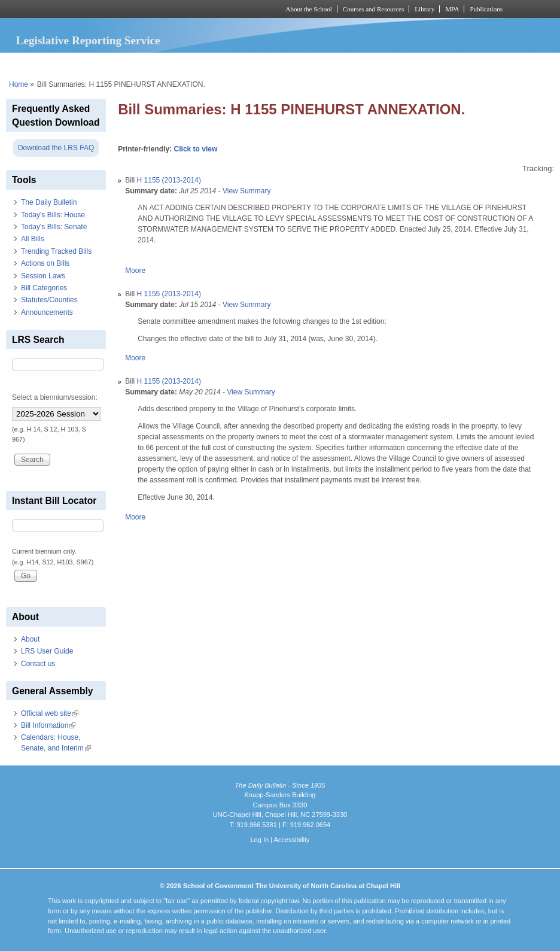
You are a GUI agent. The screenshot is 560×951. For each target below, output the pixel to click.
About (30, 639)
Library (424, 9)
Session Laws (43, 276)
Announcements (47, 312)
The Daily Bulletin (49, 202)
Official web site (50, 713)
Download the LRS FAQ (56, 148)
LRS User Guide (47, 651)
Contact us (38, 664)
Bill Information (48, 725)
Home (19, 84)
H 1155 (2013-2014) (169, 180)
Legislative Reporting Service (88, 40)
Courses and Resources (373, 9)
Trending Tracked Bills (56, 251)
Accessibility (291, 840)
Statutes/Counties (49, 300)
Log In (259, 840)
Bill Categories (44, 288)
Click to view (196, 149)
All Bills (33, 239)
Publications (486, 9)
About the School (309, 9)
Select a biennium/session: (55, 397)
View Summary (246, 191)
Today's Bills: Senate (54, 227)
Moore (135, 271)
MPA (452, 9)
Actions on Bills (45, 263)
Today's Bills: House (53, 215)
